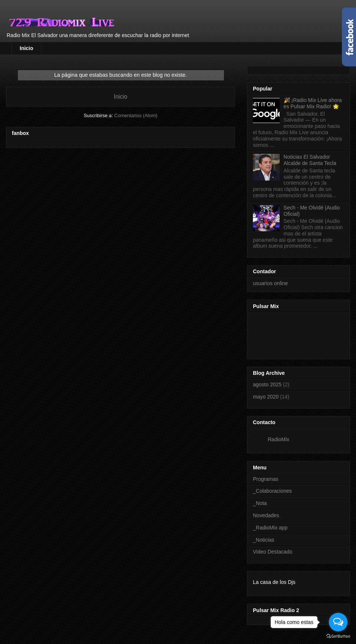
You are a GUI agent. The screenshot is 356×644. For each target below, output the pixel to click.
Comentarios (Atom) (136, 115)
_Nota (260, 503)
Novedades (266, 515)
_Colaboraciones (272, 491)
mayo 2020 (266, 397)
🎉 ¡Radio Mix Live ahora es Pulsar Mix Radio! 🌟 (313, 103)
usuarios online (270, 283)
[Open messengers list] (338, 622)
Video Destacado (273, 552)
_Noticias (264, 540)
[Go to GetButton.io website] (338, 636)
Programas (266, 479)
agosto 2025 (267, 384)
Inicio (27, 48)
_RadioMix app (270, 528)
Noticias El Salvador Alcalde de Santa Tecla (310, 160)
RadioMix (278, 439)
